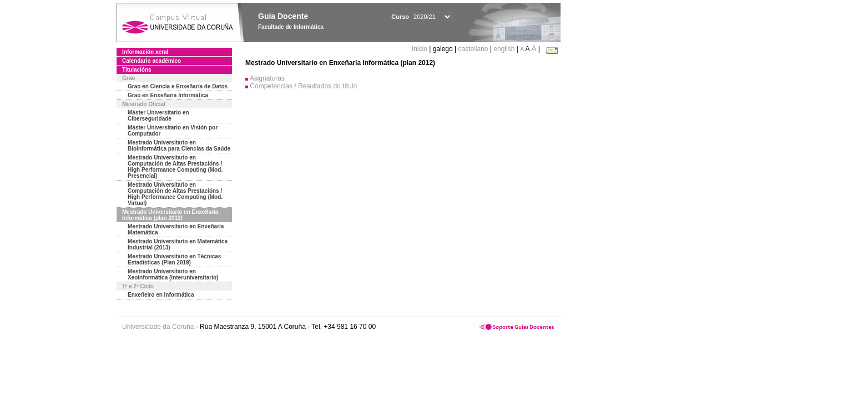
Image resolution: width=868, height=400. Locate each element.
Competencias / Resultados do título (303, 86)
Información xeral (145, 52)
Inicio (420, 49)
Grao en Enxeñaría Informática (168, 95)
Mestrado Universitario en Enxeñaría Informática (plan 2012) (170, 215)
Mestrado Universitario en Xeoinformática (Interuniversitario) (173, 274)
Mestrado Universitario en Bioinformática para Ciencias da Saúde (179, 146)
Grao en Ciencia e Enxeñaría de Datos (178, 86)
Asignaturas (267, 78)
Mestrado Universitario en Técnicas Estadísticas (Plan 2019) (174, 259)
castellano (473, 49)
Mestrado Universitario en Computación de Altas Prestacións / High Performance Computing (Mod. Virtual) (175, 194)
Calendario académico (152, 61)
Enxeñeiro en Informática (161, 295)
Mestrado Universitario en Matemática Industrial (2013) (178, 244)
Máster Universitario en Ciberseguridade (158, 116)
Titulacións (137, 70)
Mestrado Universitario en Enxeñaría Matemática (176, 229)
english (504, 49)
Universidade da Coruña (158, 327)
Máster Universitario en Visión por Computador (173, 131)
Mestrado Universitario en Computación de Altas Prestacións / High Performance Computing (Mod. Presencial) (175, 167)
